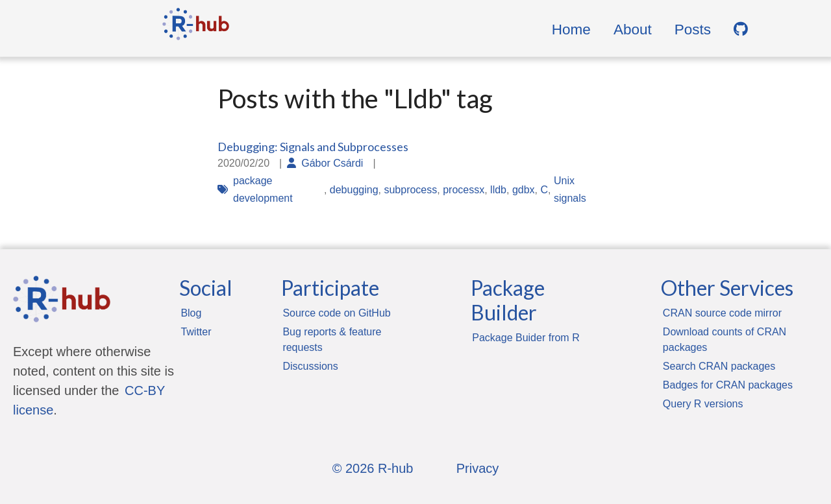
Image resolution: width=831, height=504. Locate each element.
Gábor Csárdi (332, 163)
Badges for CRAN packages (728, 385)
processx (464, 190)
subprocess (410, 190)
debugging (354, 190)
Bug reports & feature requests (332, 340)
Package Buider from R (526, 338)
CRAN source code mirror (722, 313)
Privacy (478, 468)
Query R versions (703, 404)
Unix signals (570, 189)
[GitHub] (741, 30)
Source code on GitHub (336, 313)
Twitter (196, 332)
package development (263, 189)
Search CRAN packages (719, 366)
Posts (693, 30)
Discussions (310, 366)
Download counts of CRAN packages (725, 340)
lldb (498, 190)
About (633, 30)
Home (571, 30)
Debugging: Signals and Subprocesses (313, 147)
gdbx (524, 190)
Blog (191, 313)
